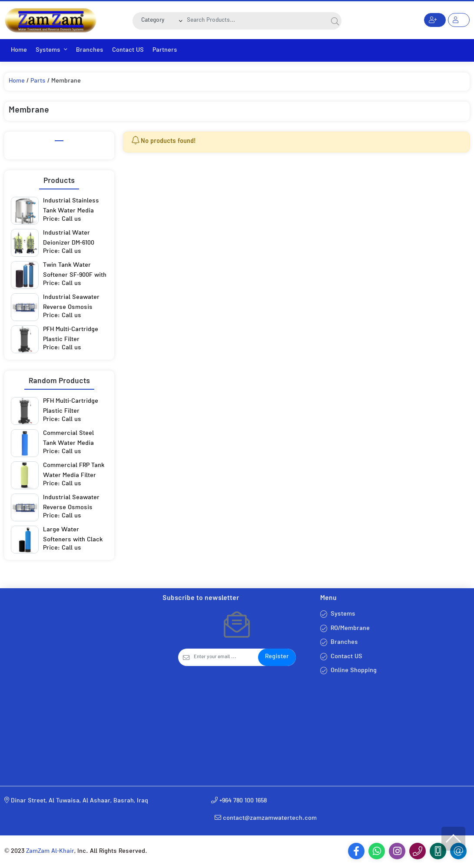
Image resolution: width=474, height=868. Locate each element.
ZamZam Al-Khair (50, 852)
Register (277, 657)
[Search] (256, 21)
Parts (38, 81)
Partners (165, 51)
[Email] (226, 657)
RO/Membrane (350, 629)
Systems (51, 51)
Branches (90, 51)
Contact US (128, 51)
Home (19, 51)
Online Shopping (354, 671)
